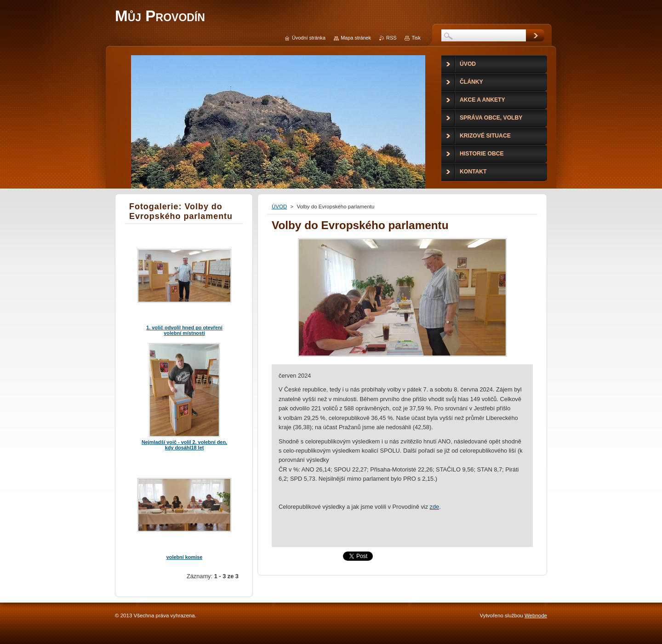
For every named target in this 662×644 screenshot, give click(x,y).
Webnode (536, 615)
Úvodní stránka (309, 38)
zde (435, 507)
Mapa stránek (356, 38)
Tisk (416, 38)
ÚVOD (279, 207)
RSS (391, 38)
